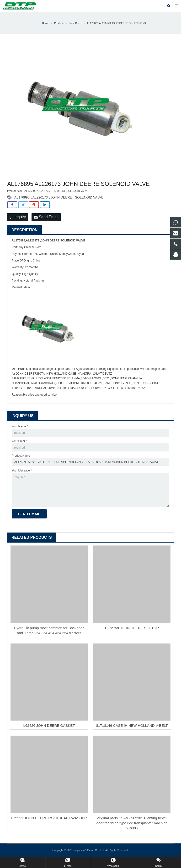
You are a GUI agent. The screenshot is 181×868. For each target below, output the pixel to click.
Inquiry (18, 217)
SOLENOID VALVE (89, 197)
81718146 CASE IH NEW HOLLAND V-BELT (132, 725)
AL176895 (22, 197)
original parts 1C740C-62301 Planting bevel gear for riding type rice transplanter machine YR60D (132, 823)
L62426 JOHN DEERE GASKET (49, 725)
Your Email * (20, 441)
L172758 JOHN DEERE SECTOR (132, 628)
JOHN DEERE (61, 197)
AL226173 (40, 197)
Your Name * (20, 426)
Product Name (21, 456)
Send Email (46, 217)
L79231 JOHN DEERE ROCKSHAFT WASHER (49, 818)
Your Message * (22, 471)
